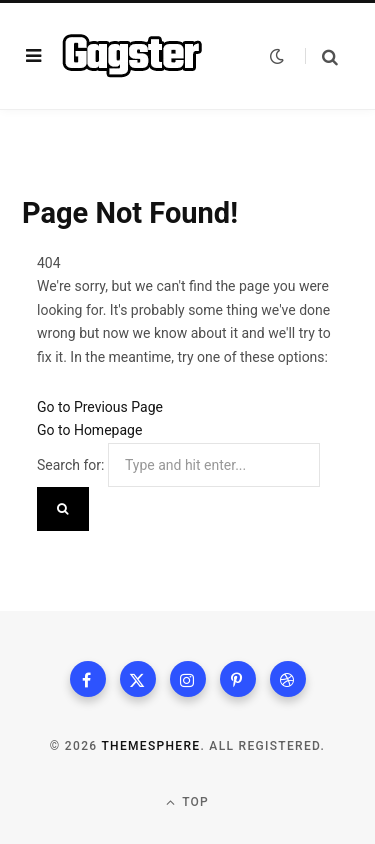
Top (187, 802)
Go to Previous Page (100, 407)
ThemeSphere (150, 746)
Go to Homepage (89, 430)
